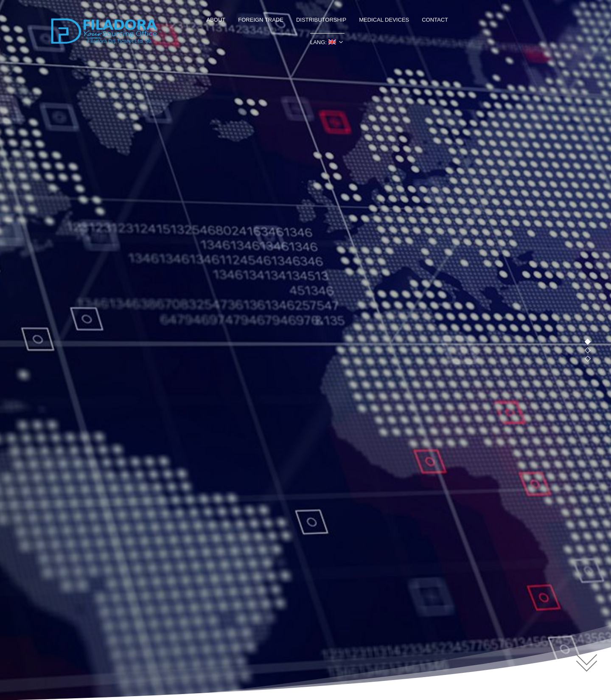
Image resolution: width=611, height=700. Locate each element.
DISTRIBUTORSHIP (321, 20)
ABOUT (216, 20)
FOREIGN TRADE (261, 20)
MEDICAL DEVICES (384, 20)
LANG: (323, 42)
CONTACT (435, 20)
